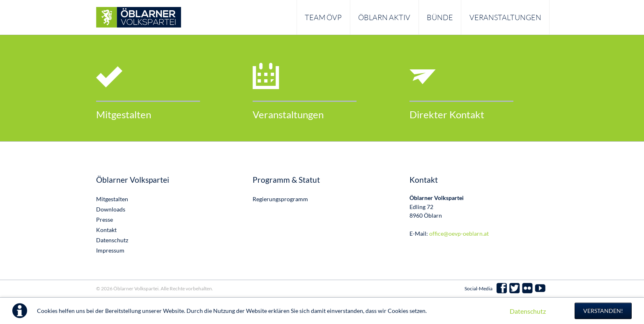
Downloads (111, 209)
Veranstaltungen (288, 114)
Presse (105, 219)
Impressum (110, 250)
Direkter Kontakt (447, 114)
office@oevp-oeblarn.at (459, 233)
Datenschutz (528, 311)
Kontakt (106, 230)
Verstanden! (603, 311)
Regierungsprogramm (280, 199)
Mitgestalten (124, 114)
